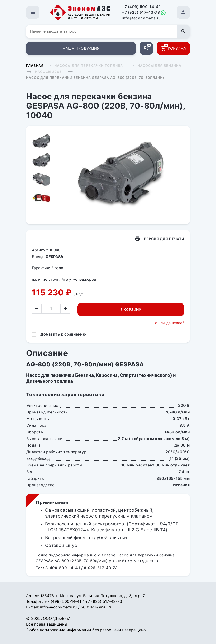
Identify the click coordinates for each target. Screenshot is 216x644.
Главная (35, 65)
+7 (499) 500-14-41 (141, 7)
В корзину (131, 309)
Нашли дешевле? (168, 323)
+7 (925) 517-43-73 (141, 12)
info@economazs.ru (141, 18)
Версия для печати (164, 239)
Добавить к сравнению (63, 334)
